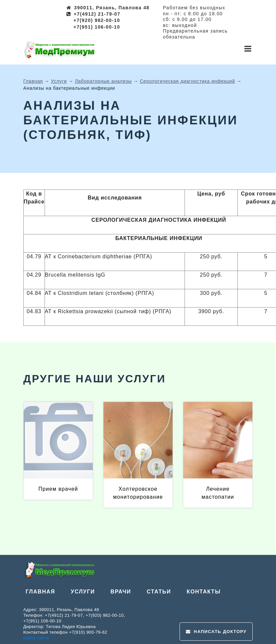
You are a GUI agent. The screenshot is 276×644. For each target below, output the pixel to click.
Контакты (204, 592)
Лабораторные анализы (103, 81)
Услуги (59, 81)
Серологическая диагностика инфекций (187, 81)
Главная (33, 81)
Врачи (121, 592)
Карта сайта (36, 638)
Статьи (159, 592)
